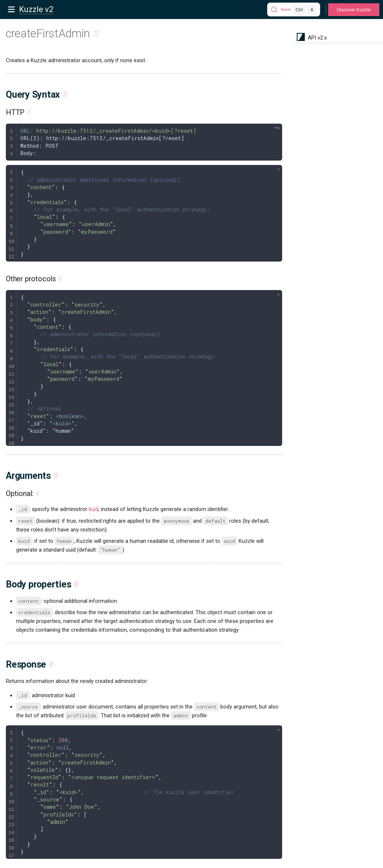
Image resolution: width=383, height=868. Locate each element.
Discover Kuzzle (354, 10)
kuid (94, 509)
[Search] (294, 10)
